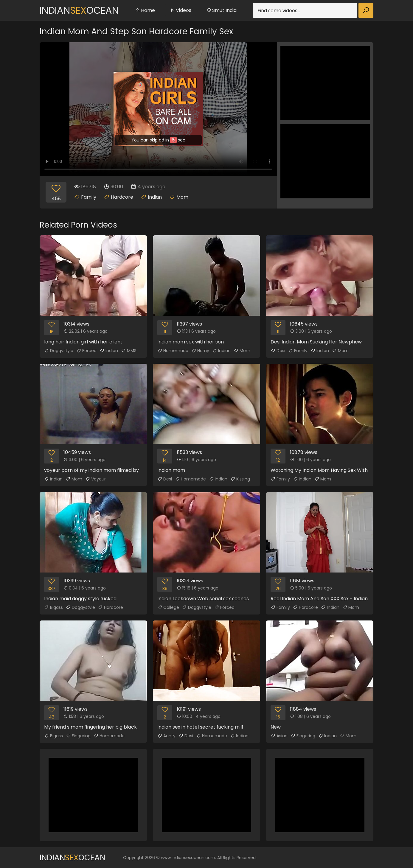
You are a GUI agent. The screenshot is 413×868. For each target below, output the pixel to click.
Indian (155, 197)
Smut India (221, 10)
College (168, 607)
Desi (278, 351)
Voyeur (96, 479)
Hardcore (122, 197)
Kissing (240, 479)
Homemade (173, 351)
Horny (200, 351)
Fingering (78, 736)
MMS (129, 351)
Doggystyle (59, 351)
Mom (182, 197)
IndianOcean (79, 10)
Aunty (166, 736)
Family (89, 197)
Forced (86, 351)
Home (145, 10)
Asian (279, 736)
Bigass (53, 607)
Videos (181, 10)
